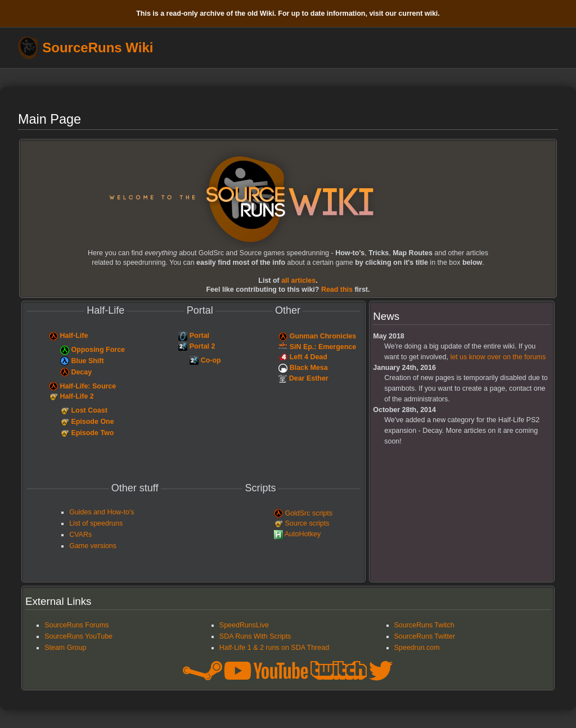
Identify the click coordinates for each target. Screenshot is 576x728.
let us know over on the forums (498, 357)
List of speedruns (96, 523)
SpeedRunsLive (244, 625)
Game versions (93, 546)
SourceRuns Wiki (98, 48)
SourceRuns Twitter (425, 636)
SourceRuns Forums (76, 625)
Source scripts (307, 523)
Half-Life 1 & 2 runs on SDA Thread (274, 648)
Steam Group (65, 648)
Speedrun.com (417, 648)
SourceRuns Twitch (424, 625)
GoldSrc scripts (309, 513)
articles (298, 281)
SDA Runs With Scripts (255, 636)
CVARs (80, 535)
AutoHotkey (303, 534)
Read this (337, 290)
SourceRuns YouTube (78, 636)
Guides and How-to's (102, 512)
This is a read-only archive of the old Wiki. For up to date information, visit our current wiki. (288, 13)
